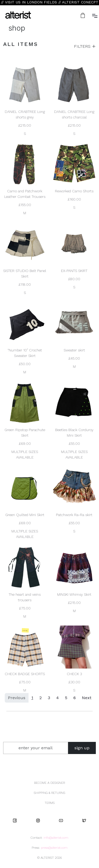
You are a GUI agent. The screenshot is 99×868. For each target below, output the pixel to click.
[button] (83, 15)
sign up (82, 748)
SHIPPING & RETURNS (49, 793)
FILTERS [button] (83, 46)
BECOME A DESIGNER (49, 783)
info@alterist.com (56, 838)
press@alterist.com (54, 848)
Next (87, 698)
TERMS (50, 803)
